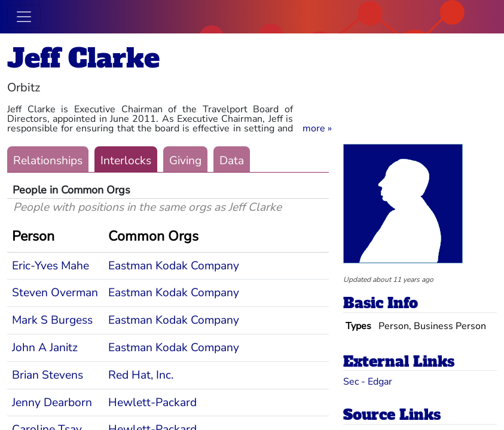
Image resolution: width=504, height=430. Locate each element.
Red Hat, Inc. (141, 375)
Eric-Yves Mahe (51, 266)
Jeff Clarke (83, 58)
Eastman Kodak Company (174, 266)
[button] (317, 128)
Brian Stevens (48, 375)
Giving (185, 161)
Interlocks (126, 161)
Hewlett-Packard (152, 403)
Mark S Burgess (52, 320)
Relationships (48, 161)
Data (232, 161)
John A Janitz (45, 348)
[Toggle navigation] (24, 17)
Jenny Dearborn (52, 403)
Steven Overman (55, 293)
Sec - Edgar (368, 382)
